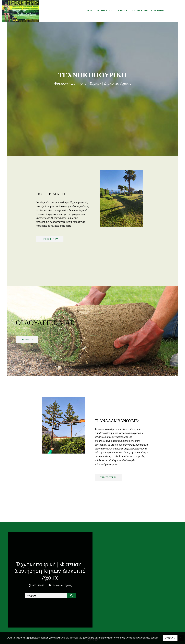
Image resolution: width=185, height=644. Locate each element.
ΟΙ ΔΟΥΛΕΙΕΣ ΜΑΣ (140, 11)
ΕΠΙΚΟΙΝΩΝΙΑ (158, 11)
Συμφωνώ (170, 638)
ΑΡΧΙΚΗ (90, 11)
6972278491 (39, 586)
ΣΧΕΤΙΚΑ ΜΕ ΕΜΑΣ (106, 11)
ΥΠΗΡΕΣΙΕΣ (123, 11)
